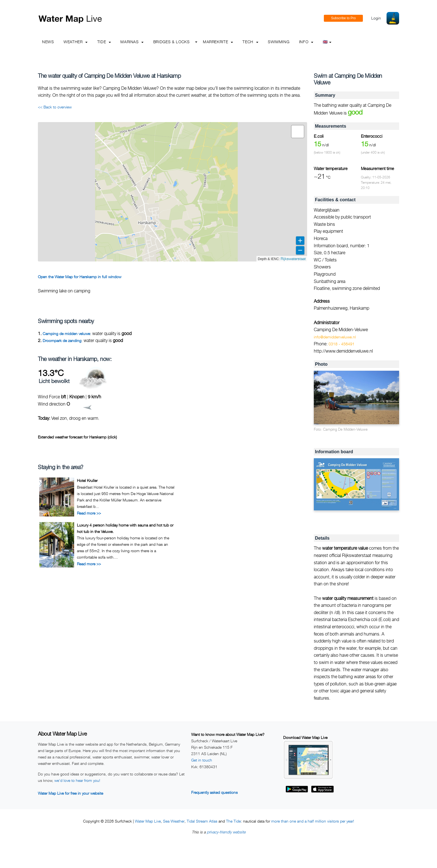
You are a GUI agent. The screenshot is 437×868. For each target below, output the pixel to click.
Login (376, 18)
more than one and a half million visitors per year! (313, 821)
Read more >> (89, 513)
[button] (298, 132)
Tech (250, 42)
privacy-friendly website (226, 832)
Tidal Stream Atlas (202, 821)
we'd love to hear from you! (77, 780)
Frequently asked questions (214, 792)
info (306, 42)
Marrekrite (218, 42)
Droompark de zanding (62, 340)
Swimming (279, 42)
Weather (76, 42)
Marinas (132, 42)
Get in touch (202, 760)
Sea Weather (174, 821)
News (48, 42)
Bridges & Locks (172, 42)
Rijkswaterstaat (293, 259)
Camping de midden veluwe (66, 334)
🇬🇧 (327, 42)
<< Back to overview (55, 107)
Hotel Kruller (87, 480)
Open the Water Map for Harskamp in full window (80, 277)
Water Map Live (148, 821)
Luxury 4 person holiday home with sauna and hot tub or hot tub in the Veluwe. (125, 528)
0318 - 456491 (342, 344)
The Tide (233, 821)
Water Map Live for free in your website (71, 793)
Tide (104, 42)
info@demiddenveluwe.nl (335, 337)
